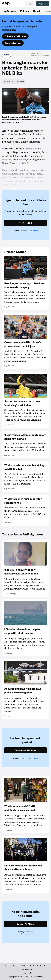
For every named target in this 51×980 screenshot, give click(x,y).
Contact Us (41, 966)
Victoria (20, 81)
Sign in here (33, 231)
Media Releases (26, 969)
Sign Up (43, 3)
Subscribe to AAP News (15, 36)
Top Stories (9, 11)
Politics (24, 11)
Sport (6, 54)
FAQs (24, 966)
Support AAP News (26, 924)
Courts (37, 11)
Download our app (13, 43)
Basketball (8, 81)
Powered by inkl (26, 973)
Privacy (16, 966)
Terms (8, 966)
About (32, 966)
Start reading (26, 223)
